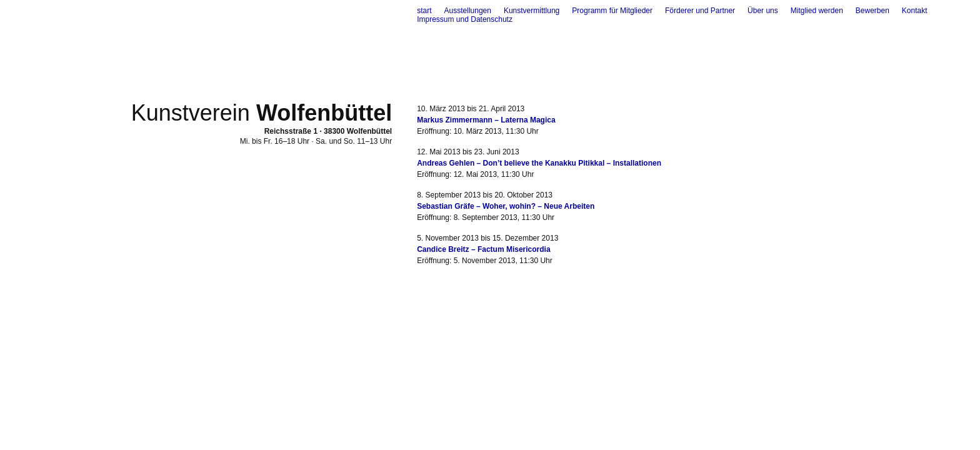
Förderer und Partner (700, 11)
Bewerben (872, 11)
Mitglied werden (817, 11)
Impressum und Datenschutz (465, 19)
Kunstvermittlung (532, 11)
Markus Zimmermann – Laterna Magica (486, 120)
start (424, 11)
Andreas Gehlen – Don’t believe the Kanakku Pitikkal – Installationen (539, 163)
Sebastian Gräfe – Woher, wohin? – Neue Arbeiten (506, 206)
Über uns (763, 11)
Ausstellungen (468, 11)
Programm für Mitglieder (612, 11)
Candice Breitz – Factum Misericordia (483, 249)
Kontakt (915, 11)
